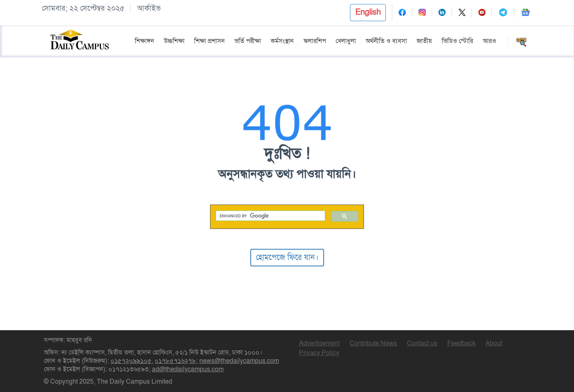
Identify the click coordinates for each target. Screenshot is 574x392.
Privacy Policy (319, 353)
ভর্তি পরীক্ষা (248, 41)
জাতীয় (424, 41)
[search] (270, 216)
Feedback (461, 343)
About (494, 343)
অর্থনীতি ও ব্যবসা (386, 41)
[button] (368, 13)
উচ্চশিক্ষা (174, 41)
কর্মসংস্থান (282, 41)
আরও (489, 41)
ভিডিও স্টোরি (457, 41)
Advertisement (319, 343)
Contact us (422, 343)
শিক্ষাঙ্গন (144, 41)
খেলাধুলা (346, 41)
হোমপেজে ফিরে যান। (287, 257)
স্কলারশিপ (315, 41)
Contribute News (373, 343)
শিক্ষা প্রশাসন (209, 41)
